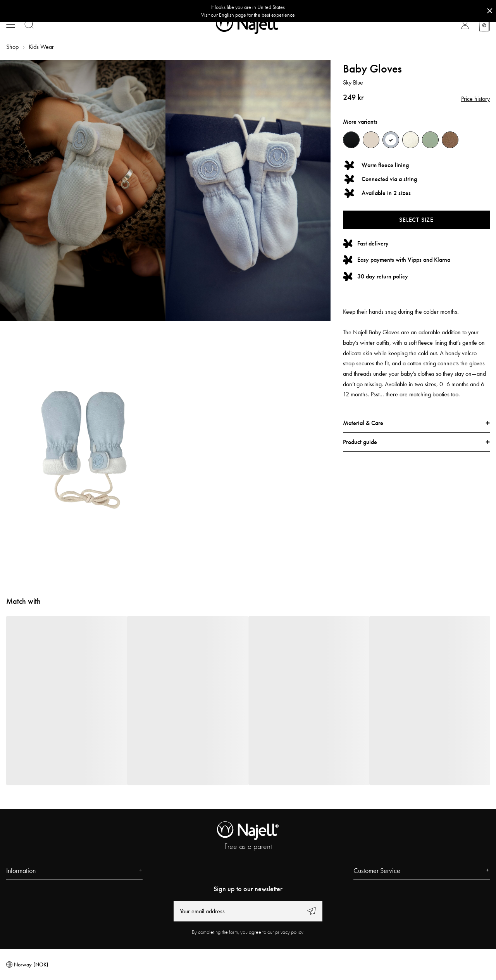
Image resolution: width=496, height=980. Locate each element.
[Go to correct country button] (248, 11)
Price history (475, 99)
